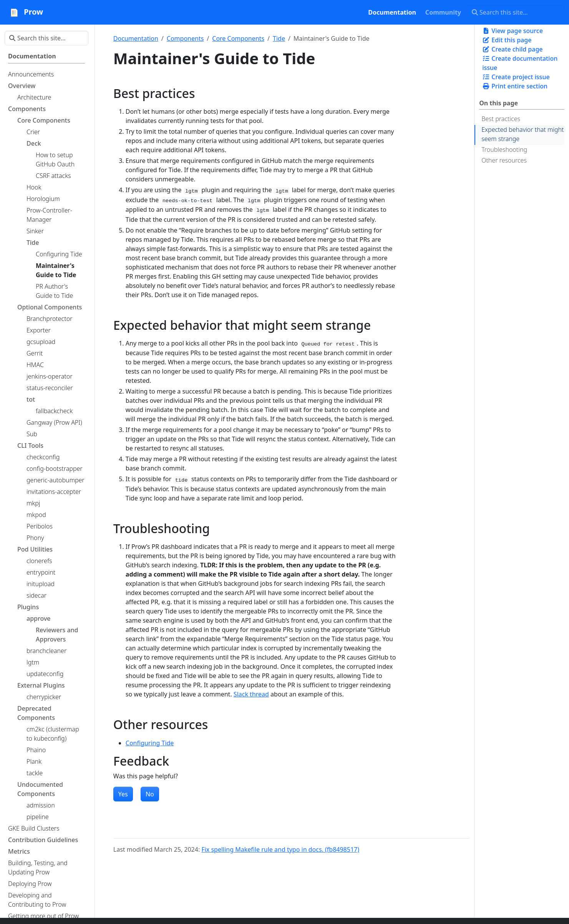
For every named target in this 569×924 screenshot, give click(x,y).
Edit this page (507, 40)
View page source (513, 31)
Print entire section (515, 86)
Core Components (238, 38)
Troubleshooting (504, 150)
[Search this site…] (516, 12)
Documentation (136, 38)
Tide (279, 38)
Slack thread (251, 694)
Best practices (501, 119)
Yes (123, 794)
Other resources (504, 160)
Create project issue (516, 77)
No (150, 794)
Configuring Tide (150, 743)
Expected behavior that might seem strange (523, 134)
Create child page (512, 49)
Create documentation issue (520, 63)
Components (185, 38)
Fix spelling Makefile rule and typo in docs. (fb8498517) (280, 849)
